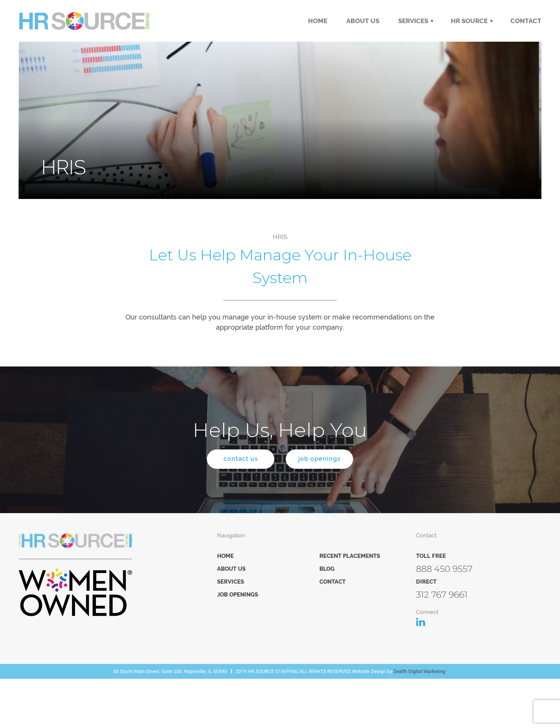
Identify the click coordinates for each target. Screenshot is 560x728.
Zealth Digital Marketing (419, 672)
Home (318, 21)
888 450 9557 (444, 570)
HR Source (469, 21)
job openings (323, 460)
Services (413, 21)
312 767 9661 (442, 596)
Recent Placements (350, 557)
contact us (236, 460)
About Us (363, 21)
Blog (327, 570)
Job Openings (238, 596)
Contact (526, 21)
